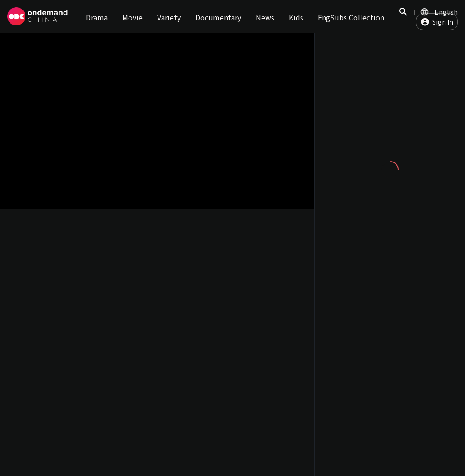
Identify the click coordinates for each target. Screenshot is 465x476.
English (446, 12)
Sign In (443, 22)
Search (403, 17)
